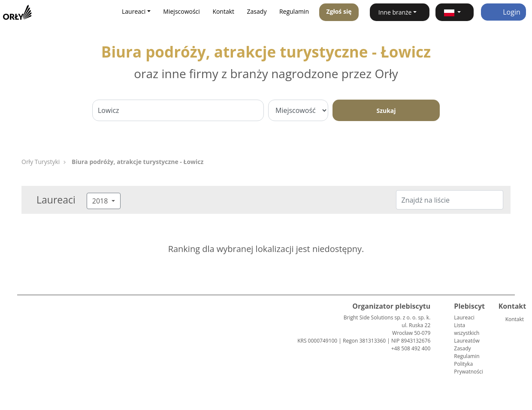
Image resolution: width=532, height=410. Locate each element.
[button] (455, 12)
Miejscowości (181, 11)
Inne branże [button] (395, 12)
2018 (101, 201)
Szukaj (386, 111)
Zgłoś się (339, 11)
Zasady (257, 11)
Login (503, 12)
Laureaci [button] (134, 11)
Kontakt (223, 11)
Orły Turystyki (41, 162)
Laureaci (464, 317)
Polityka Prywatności (468, 368)
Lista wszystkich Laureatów (467, 333)
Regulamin (294, 11)
